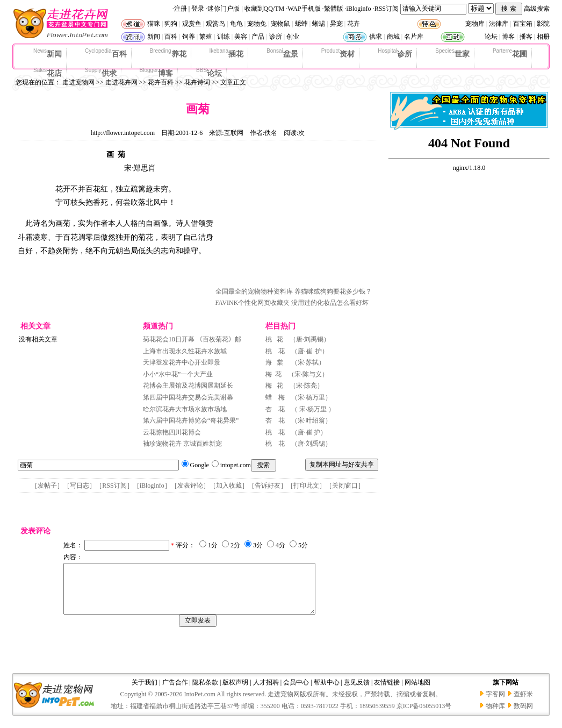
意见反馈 (357, 692)
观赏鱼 (192, 24)
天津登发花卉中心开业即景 (182, 362)
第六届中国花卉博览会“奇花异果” (191, 420)
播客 (526, 37)
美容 (241, 37)
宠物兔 (257, 24)
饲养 (189, 37)
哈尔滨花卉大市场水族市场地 (185, 409)
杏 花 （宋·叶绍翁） (298, 420)
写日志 (80, 486)
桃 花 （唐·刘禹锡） (298, 339)
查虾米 (523, 704)
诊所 (276, 37)
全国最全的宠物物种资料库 (254, 291)
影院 (543, 24)
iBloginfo (359, 9)
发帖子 (47, 486)
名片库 (414, 37)
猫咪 (154, 24)
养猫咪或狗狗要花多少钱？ (333, 291)
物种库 (495, 716)
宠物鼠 (280, 24)
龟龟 (236, 24)
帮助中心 (327, 692)
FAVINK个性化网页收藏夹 (253, 303)
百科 (171, 37)
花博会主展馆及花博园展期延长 (188, 386)
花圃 (510, 53)
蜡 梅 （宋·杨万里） (298, 397)
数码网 (523, 716)
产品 (258, 37)
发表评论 (190, 486)
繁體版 (334, 9)
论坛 (491, 37)
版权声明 (235, 692)
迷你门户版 (224, 9)
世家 (452, 53)
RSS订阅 (387, 9)
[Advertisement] (296, 217)
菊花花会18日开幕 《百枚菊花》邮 (192, 339)
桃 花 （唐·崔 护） (297, 351)
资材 (338, 53)
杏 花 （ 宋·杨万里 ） (300, 409)
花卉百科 (161, 82)
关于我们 (145, 692)
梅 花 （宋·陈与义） (297, 374)
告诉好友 (268, 486)
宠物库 (475, 24)
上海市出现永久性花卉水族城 (185, 351)
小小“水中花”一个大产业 (178, 374)
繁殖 (206, 37)
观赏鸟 (215, 24)
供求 (376, 37)
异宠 (336, 24)
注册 (181, 9)
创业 (293, 37)
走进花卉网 (121, 82)
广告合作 (175, 692)
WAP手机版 (304, 9)
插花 (227, 53)
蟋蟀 (301, 24)
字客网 (495, 704)
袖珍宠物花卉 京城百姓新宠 (182, 444)
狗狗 (171, 24)
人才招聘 (266, 692)
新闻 (154, 37)
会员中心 (296, 692)
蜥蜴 (319, 24)
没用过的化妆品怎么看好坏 (330, 303)
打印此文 (306, 486)
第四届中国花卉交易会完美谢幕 (188, 397)
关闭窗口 (345, 486)
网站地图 (417, 692)
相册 (543, 37)
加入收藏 (229, 486)
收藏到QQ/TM (265, 9)
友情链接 (387, 692)
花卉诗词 (197, 82)
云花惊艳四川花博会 (172, 432)
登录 (198, 9)
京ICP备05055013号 (424, 716)
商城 (393, 37)
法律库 (499, 24)
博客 (508, 37)
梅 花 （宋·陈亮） (294, 386)
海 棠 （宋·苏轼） (295, 362)
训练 (224, 37)
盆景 (282, 53)
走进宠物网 (78, 82)
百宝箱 (523, 24)
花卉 (354, 24)
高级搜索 (537, 9)
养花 (168, 53)
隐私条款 (205, 692)
